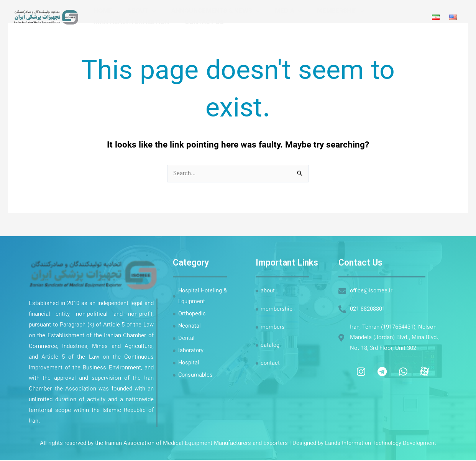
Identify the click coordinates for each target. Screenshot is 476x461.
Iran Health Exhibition (130, 22)
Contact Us (199, 22)
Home (101, 11)
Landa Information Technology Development (381, 444)
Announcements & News (202, 11)
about (132, 11)
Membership (320, 11)
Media (271, 11)
